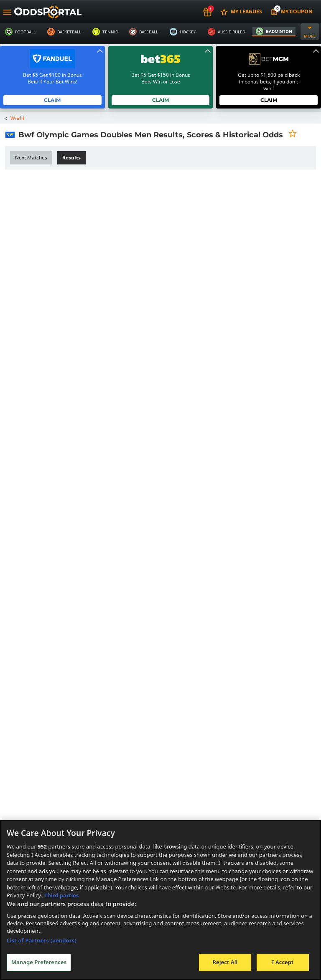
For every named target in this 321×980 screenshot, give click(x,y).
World (18, 118)
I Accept (283, 962)
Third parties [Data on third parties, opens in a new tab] (62, 895)
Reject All (225, 962)
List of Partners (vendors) (42, 940)
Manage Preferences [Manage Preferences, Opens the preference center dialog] (39, 962)
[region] (160, 900)
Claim (52, 100)
